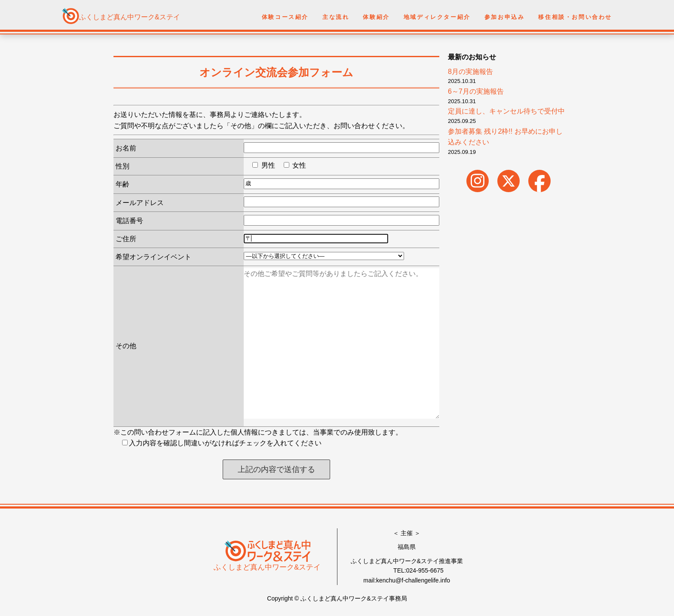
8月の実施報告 (470, 72)
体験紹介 (376, 17)
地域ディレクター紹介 (437, 17)
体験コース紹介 (285, 17)
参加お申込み (505, 17)
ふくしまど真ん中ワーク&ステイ (130, 17)
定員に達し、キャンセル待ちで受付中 (506, 111)
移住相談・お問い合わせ (575, 17)
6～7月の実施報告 (476, 91)
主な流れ (336, 17)
